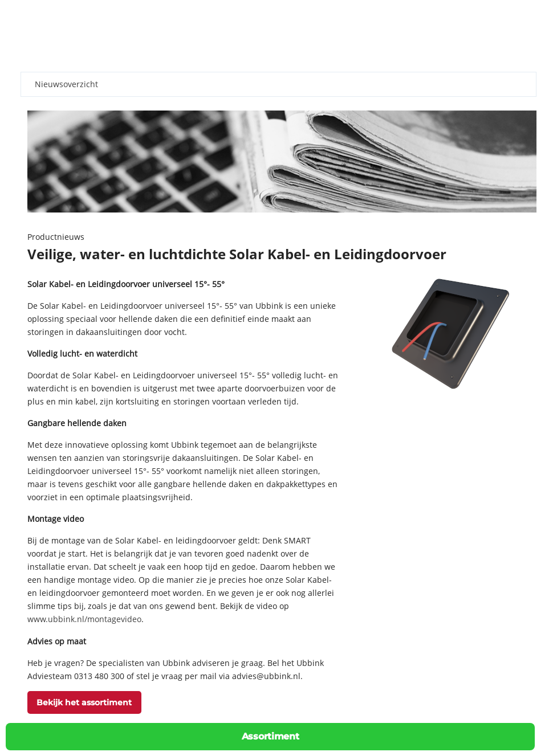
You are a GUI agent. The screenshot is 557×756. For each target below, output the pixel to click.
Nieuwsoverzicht (66, 84)
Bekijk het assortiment (84, 702)
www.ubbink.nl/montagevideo (84, 619)
